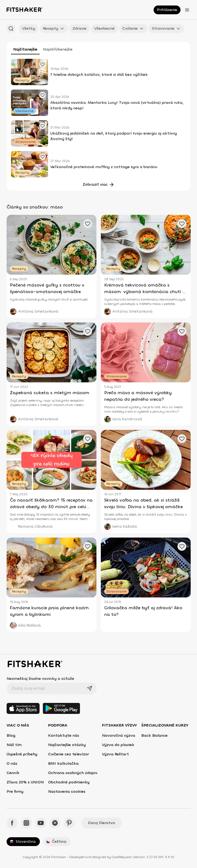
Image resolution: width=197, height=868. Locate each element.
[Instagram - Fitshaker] (26, 823)
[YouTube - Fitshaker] (41, 823)
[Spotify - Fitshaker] (55, 823)
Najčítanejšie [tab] (25, 49)
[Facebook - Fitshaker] (12, 823)
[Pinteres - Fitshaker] (69, 823)
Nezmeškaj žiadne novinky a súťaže (40, 679)
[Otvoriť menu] (187, 10)
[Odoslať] (90, 688)
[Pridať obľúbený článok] (43, 64)
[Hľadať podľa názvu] (11, 29)
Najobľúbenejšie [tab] (58, 49)
